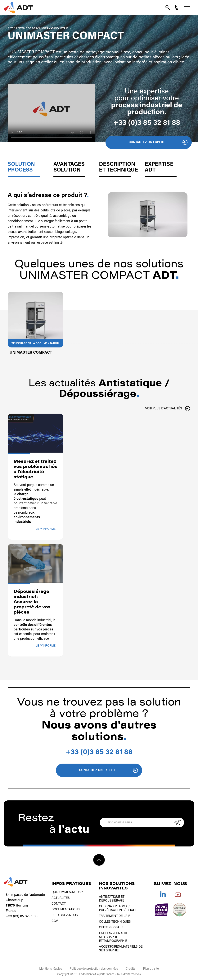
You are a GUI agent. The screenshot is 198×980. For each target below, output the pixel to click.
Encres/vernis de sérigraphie (114, 935)
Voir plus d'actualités (164, 409)
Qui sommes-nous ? (67, 892)
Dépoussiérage (112, 901)
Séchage (130, 910)
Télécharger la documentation (35, 344)
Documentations (66, 910)
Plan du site (151, 969)
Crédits (130, 969)
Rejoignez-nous (65, 915)
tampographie (115, 941)
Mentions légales (51, 969)
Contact (59, 904)
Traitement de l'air (115, 916)
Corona (106, 907)
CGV (55, 921)
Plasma (121, 907)
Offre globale (111, 928)
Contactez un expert (147, 142)
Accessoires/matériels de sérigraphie (121, 949)
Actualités (61, 898)
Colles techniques (115, 922)
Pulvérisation (110, 910)
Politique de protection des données (94, 969)
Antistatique (110, 897)
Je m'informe (46, 529)
